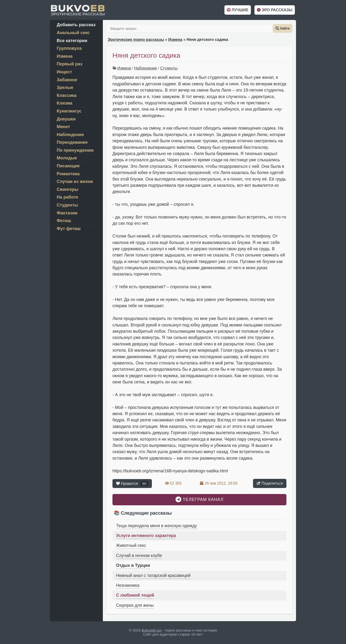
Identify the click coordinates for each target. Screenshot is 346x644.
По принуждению (75, 150)
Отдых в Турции (133, 565)
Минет (63, 127)
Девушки (66, 119)
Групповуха (69, 48)
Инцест (64, 72)
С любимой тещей (135, 595)
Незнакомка (128, 585)
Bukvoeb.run (152, 630)
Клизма (65, 103)
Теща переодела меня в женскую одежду (157, 526)
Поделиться (270, 483)
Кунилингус (69, 111)
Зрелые (65, 88)
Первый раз (70, 64)
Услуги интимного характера (146, 536)
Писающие (68, 166)
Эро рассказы (275, 10)
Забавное (67, 80)
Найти (283, 28)
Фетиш (64, 221)
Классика (67, 95)
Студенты (169, 68)
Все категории (72, 41)
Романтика (68, 174)
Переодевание (72, 142)
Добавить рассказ (76, 25)
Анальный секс (73, 33)
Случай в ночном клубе (139, 556)
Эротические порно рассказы (136, 40)
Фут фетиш (69, 229)
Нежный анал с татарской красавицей (153, 575)
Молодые (67, 158)
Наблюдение (145, 68)
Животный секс (131, 545)
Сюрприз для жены (135, 605)
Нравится (132, 484)
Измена (175, 40)
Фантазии (67, 213)
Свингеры (68, 189)
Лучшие (238, 10)
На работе (68, 197)
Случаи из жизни (75, 181)
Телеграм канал (199, 499)
